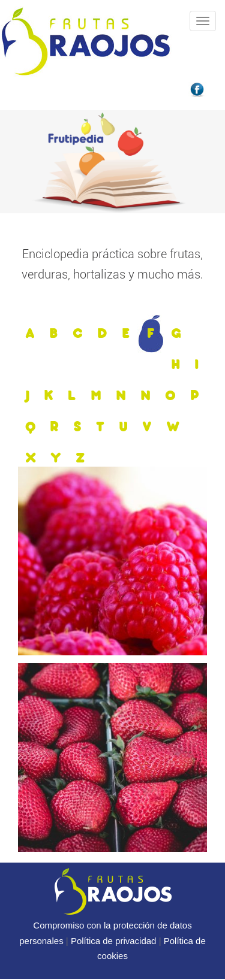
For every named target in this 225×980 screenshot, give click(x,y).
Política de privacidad (114, 941)
